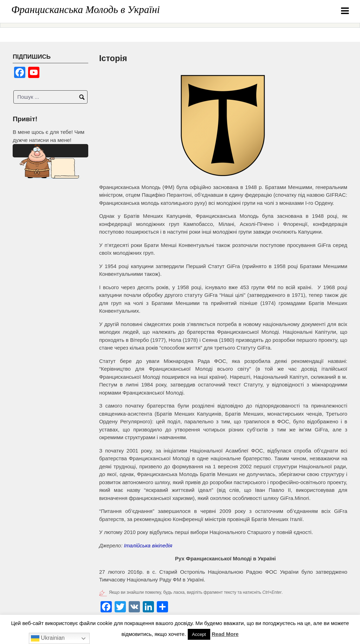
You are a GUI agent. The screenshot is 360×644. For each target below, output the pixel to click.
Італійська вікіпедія (148, 545)
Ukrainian (48, 638)
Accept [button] (199, 634)
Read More (225, 634)
